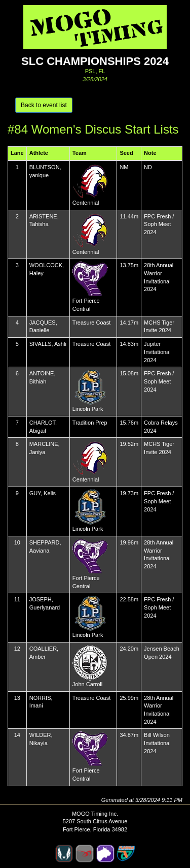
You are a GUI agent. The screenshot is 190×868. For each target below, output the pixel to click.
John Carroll (87, 684)
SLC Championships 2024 (95, 61)
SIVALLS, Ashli (48, 344)
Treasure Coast (91, 323)
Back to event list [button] (44, 105)
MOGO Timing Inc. (95, 814)
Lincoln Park (88, 409)
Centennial (86, 203)
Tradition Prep (90, 423)
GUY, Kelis (43, 493)
